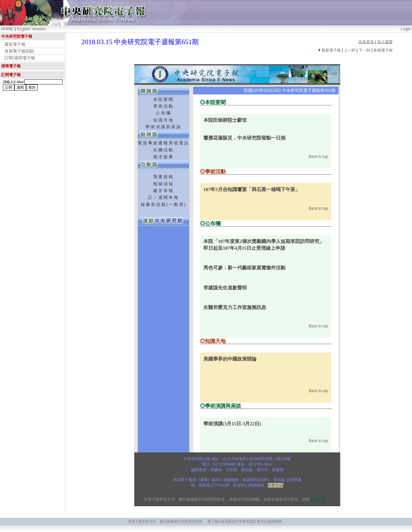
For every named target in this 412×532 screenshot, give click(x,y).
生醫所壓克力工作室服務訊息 (235, 307)
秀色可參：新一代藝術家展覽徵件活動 (244, 268)
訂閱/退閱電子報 (20, 58)
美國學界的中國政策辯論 (230, 359)
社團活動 (164, 150)
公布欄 (164, 113)
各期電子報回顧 (19, 51)
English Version (32, 29)
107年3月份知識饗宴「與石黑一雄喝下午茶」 (252, 189)
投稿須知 (164, 184)
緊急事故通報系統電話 (164, 143)
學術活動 (164, 106)
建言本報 (164, 191)
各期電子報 (383, 50)
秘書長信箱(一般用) (164, 204)
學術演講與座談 (164, 127)
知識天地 (164, 120)
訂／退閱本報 (164, 197)
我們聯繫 (318, 499)
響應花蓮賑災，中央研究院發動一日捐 (244, 138)
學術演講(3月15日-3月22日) (232, 424)
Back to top (318, 157)
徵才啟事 (164, 157)
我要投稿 (164, 177)
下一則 (364, 50)
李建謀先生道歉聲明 (225, 288)
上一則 (350, 50)
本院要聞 (164, 99)
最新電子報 (15, 44)
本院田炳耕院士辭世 (225, 120)
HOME (7, 29)
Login (406, 29)
